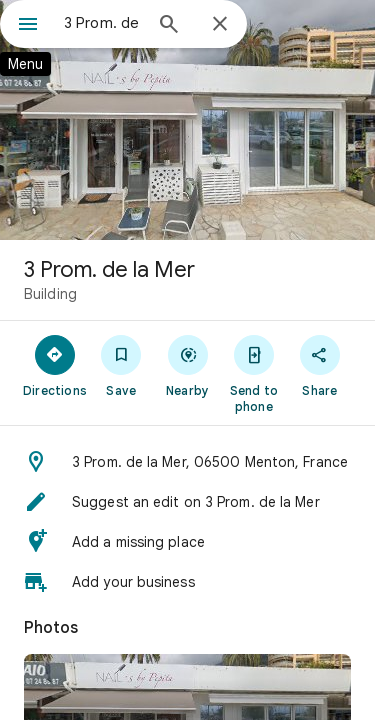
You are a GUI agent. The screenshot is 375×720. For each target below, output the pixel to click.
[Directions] (55, 365)
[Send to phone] (254, 373)
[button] (187, 462)
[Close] (220, 25)
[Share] (320, 365)
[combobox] (102, 23)
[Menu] (28, 26)
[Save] (121, 365)
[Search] (169, 26)
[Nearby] (187, 365)
